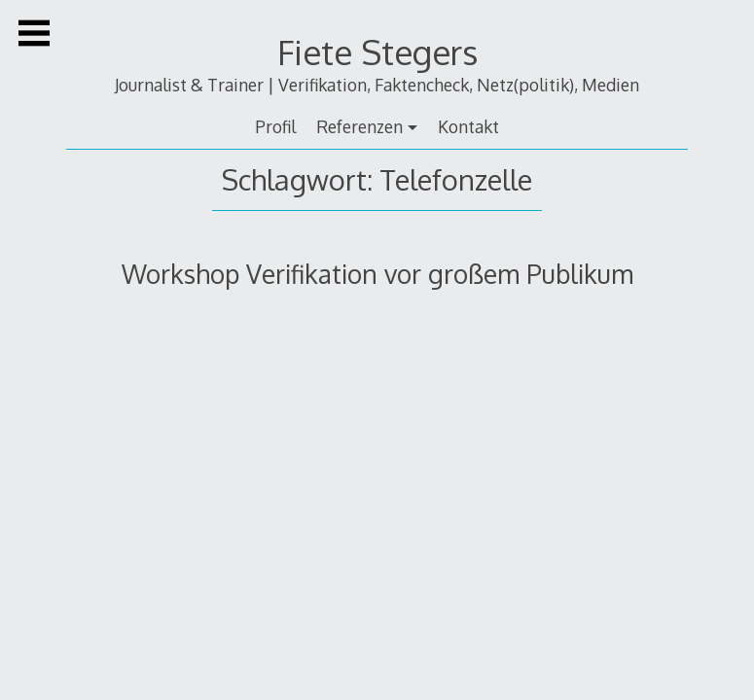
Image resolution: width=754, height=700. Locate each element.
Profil (275, 126)
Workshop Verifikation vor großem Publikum (377, 274)
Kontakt (468, 126)
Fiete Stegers (377, 52)
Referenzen (359, 126)
